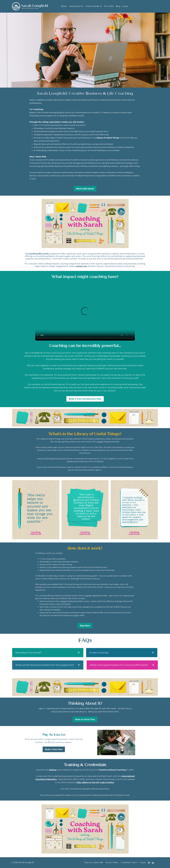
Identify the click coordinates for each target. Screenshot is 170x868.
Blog (118, 6)
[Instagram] (149, 863)
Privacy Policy (112, 863)
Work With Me (94, 6)
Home (64, 6)
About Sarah (76, 6)
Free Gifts (109, 6)
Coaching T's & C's (129, 863)
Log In (125, 6)
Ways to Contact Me (94, 863)
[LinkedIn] (153, 863)
